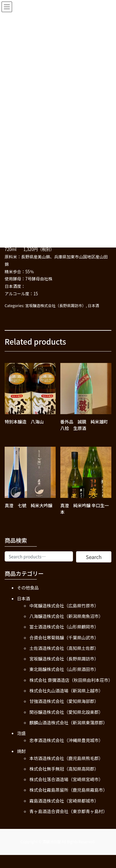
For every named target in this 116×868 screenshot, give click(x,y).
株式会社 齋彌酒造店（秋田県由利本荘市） (71, 680)
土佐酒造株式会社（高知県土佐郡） (64, 648)
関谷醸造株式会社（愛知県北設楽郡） (66, 712)
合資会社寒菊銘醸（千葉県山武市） (64, 638)
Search (94, 557)
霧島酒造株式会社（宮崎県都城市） (64, 801)
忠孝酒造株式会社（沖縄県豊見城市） (66, 740)
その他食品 (28, 588)
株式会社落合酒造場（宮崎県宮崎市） (66, 779)
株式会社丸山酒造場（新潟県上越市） (66, 691)
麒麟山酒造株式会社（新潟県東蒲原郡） (68, 723)
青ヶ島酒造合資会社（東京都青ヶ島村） (68, 811)
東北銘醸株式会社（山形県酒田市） (64, 669)
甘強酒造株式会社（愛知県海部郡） (64, 701)
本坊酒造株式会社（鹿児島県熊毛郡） (66, 758)
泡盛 (21, 733)
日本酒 (94, 306)
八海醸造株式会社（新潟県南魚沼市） (66, 616)
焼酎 (21, 751)
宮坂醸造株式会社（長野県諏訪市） (55, 306)
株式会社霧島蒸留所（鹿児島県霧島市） (68, 790)
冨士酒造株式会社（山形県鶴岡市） (64, 627)
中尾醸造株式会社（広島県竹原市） (64, 606)
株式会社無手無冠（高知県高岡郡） (64, 769)
